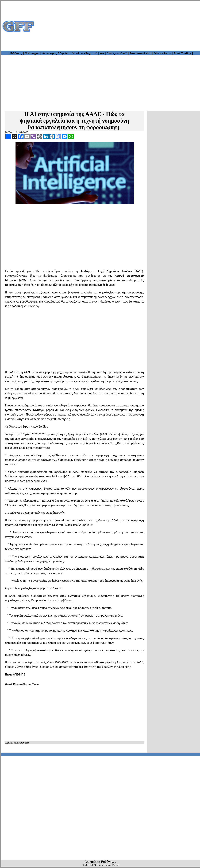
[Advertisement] (118, 26)
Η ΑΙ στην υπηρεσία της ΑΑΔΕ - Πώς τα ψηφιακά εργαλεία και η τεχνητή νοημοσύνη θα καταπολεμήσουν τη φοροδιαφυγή (74, 121)
